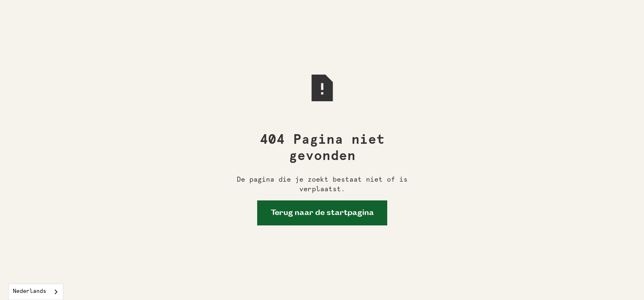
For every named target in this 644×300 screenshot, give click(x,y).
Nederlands (30, 291)
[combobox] (36, 292)
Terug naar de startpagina (322, 213)
